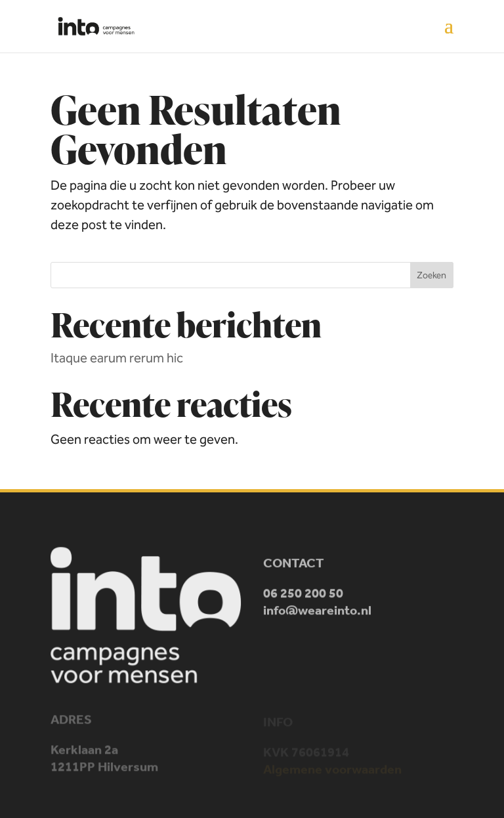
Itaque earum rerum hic (117, 358)
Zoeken (431, 275)
